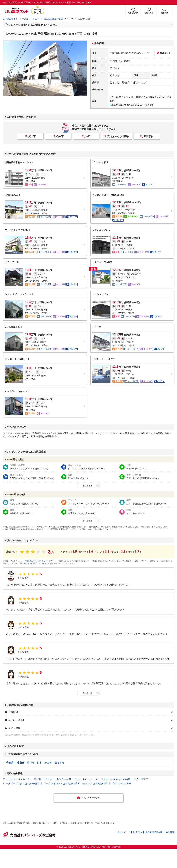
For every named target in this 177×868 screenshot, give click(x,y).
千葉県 (25, 19)
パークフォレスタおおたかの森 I (61, 783)
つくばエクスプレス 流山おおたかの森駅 (134, 97)
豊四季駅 (148, 136)
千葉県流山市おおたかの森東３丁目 (129, 53)
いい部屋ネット (10, 19)
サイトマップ (123, 832)
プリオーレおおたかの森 (58, 779)
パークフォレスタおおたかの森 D (21, 783)
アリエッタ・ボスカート (16, 779)
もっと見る (88, 693)
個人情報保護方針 (154, 832)
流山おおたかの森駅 (53, 19)
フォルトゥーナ (84, 779)
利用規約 (138, 832)
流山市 (36, 19)
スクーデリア (141, 779)
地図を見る (163, 53)
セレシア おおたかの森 (95, 783)
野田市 (48, 763)
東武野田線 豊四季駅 (123, 105)
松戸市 (60, 136)
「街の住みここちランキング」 (37, 561)
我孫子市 (59, 763)
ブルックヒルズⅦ (121, 783)
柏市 (88, 136)
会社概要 (170, 832)
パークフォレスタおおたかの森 (113, 779)
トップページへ (91, 798)
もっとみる (88, 486)
